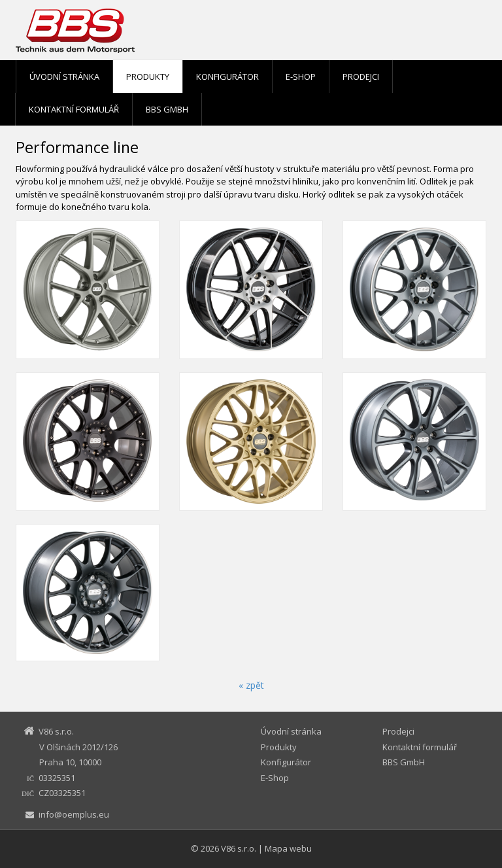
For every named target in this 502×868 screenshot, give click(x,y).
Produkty (148, 77)
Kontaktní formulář (74, 109)
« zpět (251, 685)
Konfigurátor (227, 77)
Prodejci (361, 77)
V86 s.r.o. (239, 848)
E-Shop (301, 77)
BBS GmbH (167, 109)
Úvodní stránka (64, 77)
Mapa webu (288, 848)
